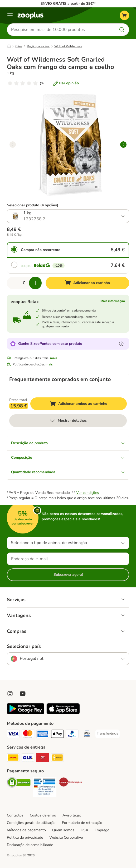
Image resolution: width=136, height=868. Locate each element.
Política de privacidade (25, 837)
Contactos (15, 815)
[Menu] (10, 15)
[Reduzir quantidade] (13, 283)
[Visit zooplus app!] (26, 713)
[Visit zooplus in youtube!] (23, 694)
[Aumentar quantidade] (35, 283)
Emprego (102, 830)
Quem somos (63, 830)
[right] (123, 145)
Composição (68, 458)
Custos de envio (43, 815)
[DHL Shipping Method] (13, 758)
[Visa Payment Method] (13, 735)
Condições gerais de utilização (31, 823)
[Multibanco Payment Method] (87, 735)
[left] (13, 145)
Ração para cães (38, 46)
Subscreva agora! (68, 575)
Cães (19, 46)
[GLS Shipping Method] (28, 758)
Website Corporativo (66, 837)
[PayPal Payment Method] (72, 735)
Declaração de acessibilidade (30, 845)
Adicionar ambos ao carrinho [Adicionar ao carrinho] (88, 404)
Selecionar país (24, 646)
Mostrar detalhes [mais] (68, 421)
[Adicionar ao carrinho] (87, 283)
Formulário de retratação (82, 823)
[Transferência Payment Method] (108, 734)
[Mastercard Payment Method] (28, 735)
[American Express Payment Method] (43, 735)
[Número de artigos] (24, 283)
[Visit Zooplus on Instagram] (10, 694)
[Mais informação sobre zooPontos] (121, 344)
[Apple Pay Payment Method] (57, 735)
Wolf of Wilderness (68, 46)
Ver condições (88, 493)
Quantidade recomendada (68, 472)
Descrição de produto (68, 443)
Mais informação (113, 301)
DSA (84, 830)
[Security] (19, 783)
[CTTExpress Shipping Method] (43, 758)
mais (54, 358)
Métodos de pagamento (26, 830)
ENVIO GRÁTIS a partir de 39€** (68, 4)
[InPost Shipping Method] (57, 758)
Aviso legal (72, 815)
